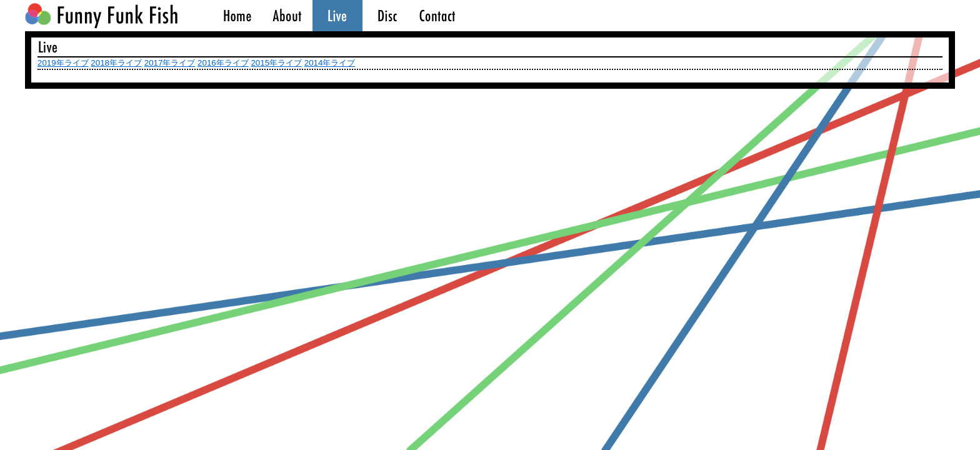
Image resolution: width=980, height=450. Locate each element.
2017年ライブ (170, 63)
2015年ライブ (276, 63)
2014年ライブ (330, 63)
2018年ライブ (116, 63)
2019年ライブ (63, 63)
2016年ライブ (223, 63)
